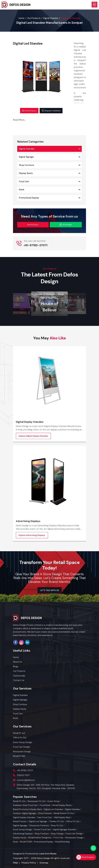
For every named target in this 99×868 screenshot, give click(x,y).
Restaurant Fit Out (37, 801)
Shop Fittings (57, 834)
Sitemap (44, 863)
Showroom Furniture (39, 826)
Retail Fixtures (20, 821)
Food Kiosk (45, 805)
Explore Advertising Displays (32, 535)
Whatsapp (66, 225)
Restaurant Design (74, 838)
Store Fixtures (45, 813)
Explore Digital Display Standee (33, 436)
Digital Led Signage (38, 821)
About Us (18, 662)
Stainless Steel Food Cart (25, 805)
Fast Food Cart (45, 818)
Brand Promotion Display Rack (27, 809)
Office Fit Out (73, 821)
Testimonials (19, 676)
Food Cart (24, 181)
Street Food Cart (42, 830)
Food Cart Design (74, 834)
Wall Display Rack (62, 818)
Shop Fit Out (57, 826)
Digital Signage (26, 157)
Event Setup (54, 801)
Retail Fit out (19, 801)
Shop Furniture (27, 165)
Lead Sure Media (48, 854)
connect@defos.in (26, 780)
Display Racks (26, 173)
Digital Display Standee (30, 422)
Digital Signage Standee (64, 830)
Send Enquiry (29, 111)
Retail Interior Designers (40, 838)
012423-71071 (23, 775)
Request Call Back (51, 111)
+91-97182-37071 (35, 245)
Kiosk (22, 190)
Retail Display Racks (62, 805)
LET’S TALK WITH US (50, 590)
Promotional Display (29, 198)
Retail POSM (26, 842)
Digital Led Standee (53, 809)
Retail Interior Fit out (64, 813)
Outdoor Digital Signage (25, 813)
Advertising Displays (28, 521)
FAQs (16, 863)
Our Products (34, 18)
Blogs (16, 667)
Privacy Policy (29, 863)
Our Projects (19, 671)
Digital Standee (51, 18)
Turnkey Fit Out (57, 821)
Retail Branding (62, 842)
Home (22, 18)
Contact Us (19, 680)
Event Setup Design (23, 830)
